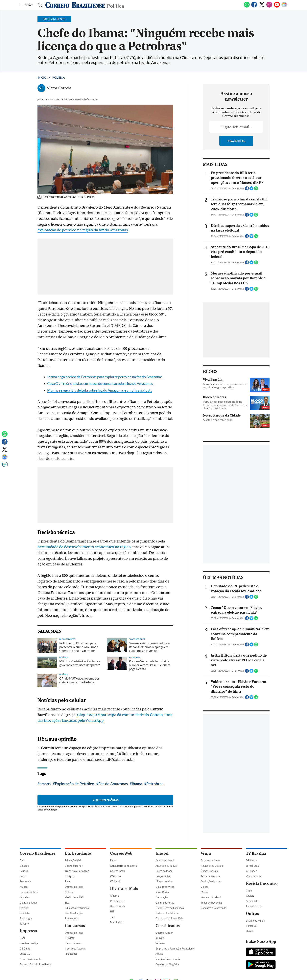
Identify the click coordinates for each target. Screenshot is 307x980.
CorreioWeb (121, 853)
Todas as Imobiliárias (167, 913)
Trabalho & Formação (77, 871)
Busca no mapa (164, 871)
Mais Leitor (117, 922)
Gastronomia (118, 871)
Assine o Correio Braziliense (35, 964)
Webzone (115, 876)
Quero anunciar (164, 933)
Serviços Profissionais (168, 959)
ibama (137, 784)
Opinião (24, 908)
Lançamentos (163, 876)
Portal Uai (252, 926)
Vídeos (205, 887)
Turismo (24, 924)
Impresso (28, 931)
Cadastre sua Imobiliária (169, 918)
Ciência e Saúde (29, 903)
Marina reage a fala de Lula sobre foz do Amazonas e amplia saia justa (100, 390)
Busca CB (25, 954)
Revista (250, 896)
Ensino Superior (74, 866)
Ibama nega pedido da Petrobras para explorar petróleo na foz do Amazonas (105, 377)
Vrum (206, 853)
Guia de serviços (165, 887)
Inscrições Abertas (75, 949)
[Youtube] (277, 7)
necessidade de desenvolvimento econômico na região (84, 547)
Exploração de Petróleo (75, 784)
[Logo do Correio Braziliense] (75, 5)
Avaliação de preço (211, 881)
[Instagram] (269, 7)
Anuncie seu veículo (212, 866)
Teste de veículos (210, 876)
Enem (68, 881)
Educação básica (74, 860)
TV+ (113, 917)
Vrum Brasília (253, 876)
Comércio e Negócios (167, 964)
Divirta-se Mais (124, 889)
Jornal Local (253, 866)
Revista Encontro (262, 883)
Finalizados (71, 954)
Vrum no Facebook (211, 897)
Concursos (75, 926)
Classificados (168, 926)
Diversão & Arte (29, 892)
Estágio (69, 876)
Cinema (114, 896)
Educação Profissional (77, 908)
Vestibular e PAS (74, 897)
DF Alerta (251, 860)
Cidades (24, 866)
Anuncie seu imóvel (166, 866)
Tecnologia (26, 918)
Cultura (69, 892)
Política (115, 5)
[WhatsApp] (247, 7)
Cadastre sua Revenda (213, 908)
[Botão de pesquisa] (39, 5)
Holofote (25, 913)
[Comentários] (5, 466)
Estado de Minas (255, 921)
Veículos (160, 943)
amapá (45, 784)
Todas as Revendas (212, 903)
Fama (113, 860)
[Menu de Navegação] (27, 5)
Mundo (24, 887)
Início (42, 78)
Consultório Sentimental (124, 866)
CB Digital (25, 949)
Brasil (23, 876)
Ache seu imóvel (165, 860)
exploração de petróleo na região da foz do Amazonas (83, 230)
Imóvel (162, 853)
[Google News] (284, 7)
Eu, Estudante (78, 853)
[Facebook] (254, 7)
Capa (23, 860)
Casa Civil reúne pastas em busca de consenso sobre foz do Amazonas (100, 384)
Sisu (67, 903)
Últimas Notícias (74, 887)
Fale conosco (72, 918)
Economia (25, 881)
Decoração (162, 897)
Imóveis (160, 938)
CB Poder (251, 871)
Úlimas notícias (164, 881)
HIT (112, 911)
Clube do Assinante (31, 959)
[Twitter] (262, 7)
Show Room (162, 892)
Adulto (159, 954)
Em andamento (73, 943)
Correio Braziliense (37, 853)
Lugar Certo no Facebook (170, 908)
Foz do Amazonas (113, 784)
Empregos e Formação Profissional (175, 949)
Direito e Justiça (29, 943)
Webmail (115, 881)
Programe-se (118, 901)
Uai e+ (250, 931)
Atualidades (253, 901)
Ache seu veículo (210, 860)
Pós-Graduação (74, 913)
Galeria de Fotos (165, 903)
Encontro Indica (255, 906)
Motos (204, 892)
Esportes (25, 897)
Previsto (70, 938)
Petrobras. (155, 784)
